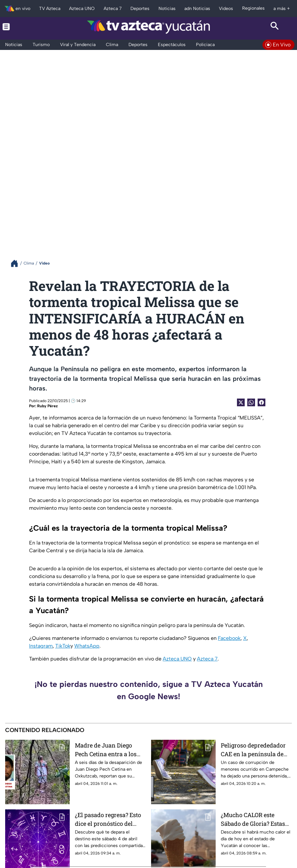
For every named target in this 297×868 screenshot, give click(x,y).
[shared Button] (251, 402)
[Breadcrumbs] (17, 263)
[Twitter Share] (241, 402)
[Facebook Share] (261, 402)
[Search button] (275, 27)
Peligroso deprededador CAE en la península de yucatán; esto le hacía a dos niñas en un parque (253, 750)
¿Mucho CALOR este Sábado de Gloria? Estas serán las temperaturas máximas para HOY (253, 819)
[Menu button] (22, 27)
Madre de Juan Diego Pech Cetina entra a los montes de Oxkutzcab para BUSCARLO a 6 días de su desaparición (108, 750)
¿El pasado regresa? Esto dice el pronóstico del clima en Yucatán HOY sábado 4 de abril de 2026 (109, 819)
